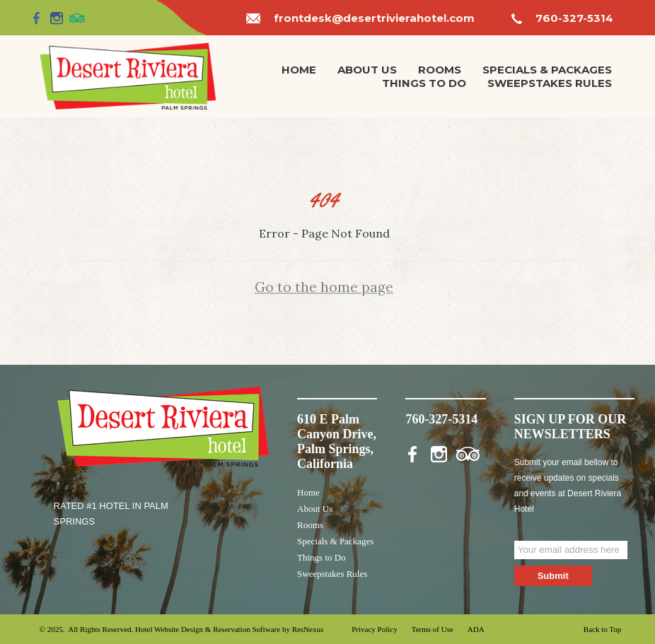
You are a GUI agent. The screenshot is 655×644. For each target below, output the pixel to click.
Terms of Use (433, 629)
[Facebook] (37, 18)
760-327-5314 (574, 18)
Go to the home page (324, 287)
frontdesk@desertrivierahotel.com (374, 18)
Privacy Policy (374, 629)
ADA (476, 629)
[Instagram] (57, 18)
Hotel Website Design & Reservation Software (208, 629)
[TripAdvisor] (77, 18)
